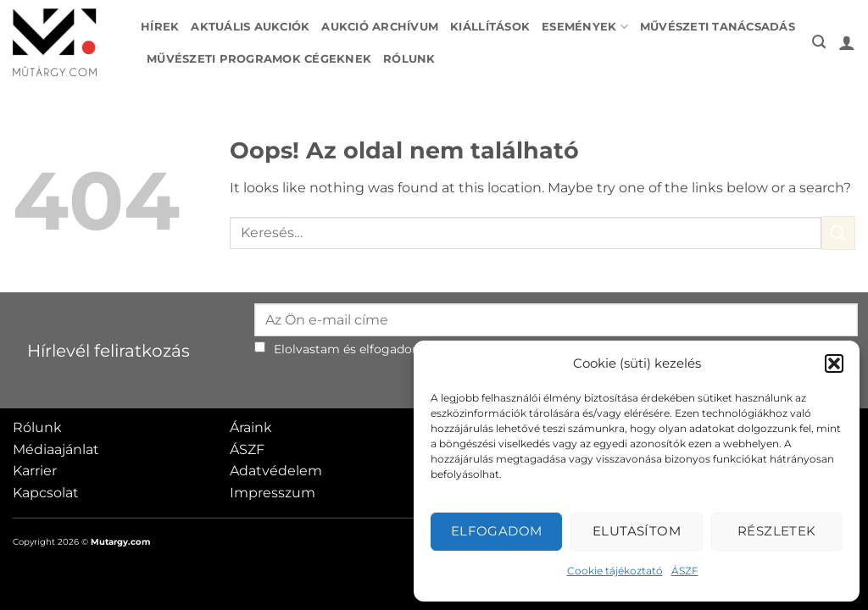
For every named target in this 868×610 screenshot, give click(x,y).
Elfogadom (497, 531)
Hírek (160, 27)
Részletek (777, 531)
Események (585, 27)
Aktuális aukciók (250, 27)
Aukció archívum (380, 27)
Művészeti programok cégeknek (259, 59)
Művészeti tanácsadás (718, 27)
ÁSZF (685, 571)
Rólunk (409, 59)
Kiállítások (490, 27)
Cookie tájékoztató (615, 571)
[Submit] (838, 233)
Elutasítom (637, 531)
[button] (834, 363)
